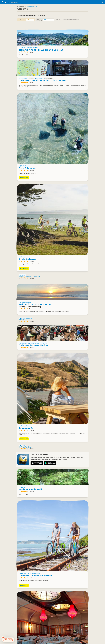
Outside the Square (77, 391)
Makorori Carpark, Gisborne (73, 207)
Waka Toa (22, 235)
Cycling (66, 156)
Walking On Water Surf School (29, 186)
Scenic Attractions (76, 43)
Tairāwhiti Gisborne (33, 8)
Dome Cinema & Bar (74, 434)
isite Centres (82, 78)
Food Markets (66, 254)
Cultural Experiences (26, 234)
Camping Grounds (68, 289)
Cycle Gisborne (71, 159)
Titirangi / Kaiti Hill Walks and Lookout (73, 46)
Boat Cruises (24, 468)
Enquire (67, 443)
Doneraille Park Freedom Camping (73, 576)
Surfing (22, 184)
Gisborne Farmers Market (71, 259)
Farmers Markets (77, 254)
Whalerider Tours (25, 481)
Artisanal (66, 256)
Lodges (72, 612)
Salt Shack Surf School (26, 460)
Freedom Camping (69, 204)
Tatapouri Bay (70, 291)
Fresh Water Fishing (35, 468)
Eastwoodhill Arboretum (70, 615)
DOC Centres (67, 78)
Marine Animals (68, 118)
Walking (66, 43)
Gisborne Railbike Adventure (72, 395)
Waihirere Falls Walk (74, 359)
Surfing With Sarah (25, 320)
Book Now (67, 129)
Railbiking (66, 391)
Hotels (65, 612)
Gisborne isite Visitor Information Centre (74, 83)
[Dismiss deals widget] (3, 638)
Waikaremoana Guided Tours (29, 469)
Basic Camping (67, 572)
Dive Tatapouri (71, 121)
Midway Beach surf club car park (72, 539)
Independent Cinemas (79, 430)
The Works (68, 501)
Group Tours (24, 479)
